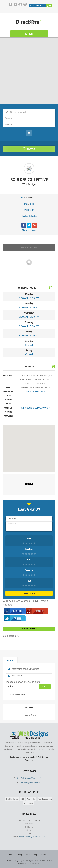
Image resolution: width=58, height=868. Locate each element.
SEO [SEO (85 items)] (22, 799)
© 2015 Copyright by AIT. (15, 861)
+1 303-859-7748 (36, 392)
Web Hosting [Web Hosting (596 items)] (29, 803)
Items (32, 204)
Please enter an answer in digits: (24, 682)
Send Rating (29, 593)
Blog (20, 855)
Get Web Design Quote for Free (30, 778)
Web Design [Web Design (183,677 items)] (31, 799)
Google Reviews (29, 629)
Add (49, 6)
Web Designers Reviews (30, 782)
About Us (45, 855)
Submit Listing (31, 855)
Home (25, 204)
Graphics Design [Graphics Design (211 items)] (12, 799)
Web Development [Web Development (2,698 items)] (45, 799)
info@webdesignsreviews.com (32, 837)
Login (10, 660)
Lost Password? (18, 694)
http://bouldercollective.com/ (36, 408)
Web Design (29, 210)
